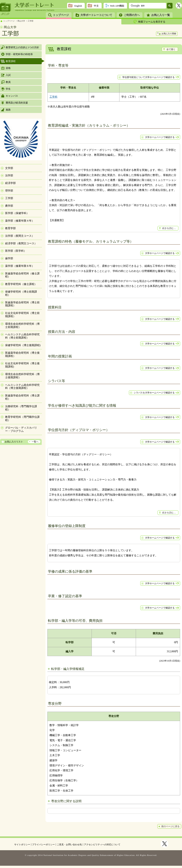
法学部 (9, 176)
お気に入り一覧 (161, 15)
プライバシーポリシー (43, 845)
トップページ (61, 15)
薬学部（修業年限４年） (20, 221)
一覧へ (35, 442)
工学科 (53, 97)
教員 (8, 82)
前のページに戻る (170, 826)
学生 (8, 89)
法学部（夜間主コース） (20, 236)
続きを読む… (169, 228)
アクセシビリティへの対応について (102, 845)
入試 (8, 75)
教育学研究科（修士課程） (21, 284)
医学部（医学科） (16, 251)
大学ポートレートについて (96, 15)
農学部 (9, 206)
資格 (8, 68)
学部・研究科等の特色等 (19, 54)
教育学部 (10, 228)
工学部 (31, 21)
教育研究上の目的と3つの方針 (22, 47)
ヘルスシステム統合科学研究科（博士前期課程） (22, 336)
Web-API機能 (117, 6)
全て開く (171, 49)
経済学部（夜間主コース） (21, 243)
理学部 (9, 191)
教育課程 (11, 61)
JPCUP (5, 9)
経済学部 (10, 183)
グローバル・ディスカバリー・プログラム (21, 429)
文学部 (9, 168)
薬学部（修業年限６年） (20, 266)
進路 (8, 110)
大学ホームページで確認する (160, 137)
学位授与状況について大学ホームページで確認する (148, 77)
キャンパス (12, 96)
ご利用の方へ (132, 15)
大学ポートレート (35, 5)
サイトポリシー (22, 845)
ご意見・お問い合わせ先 (69, 845)
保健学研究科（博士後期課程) (23, 345)
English (78, 6)
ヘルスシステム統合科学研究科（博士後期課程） (22, 387)
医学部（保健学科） (17, 213)
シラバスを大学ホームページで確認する (154, 393)
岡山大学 (21, 21)
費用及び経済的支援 (17, 103)
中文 (96, 6)
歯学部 (9, 258)
